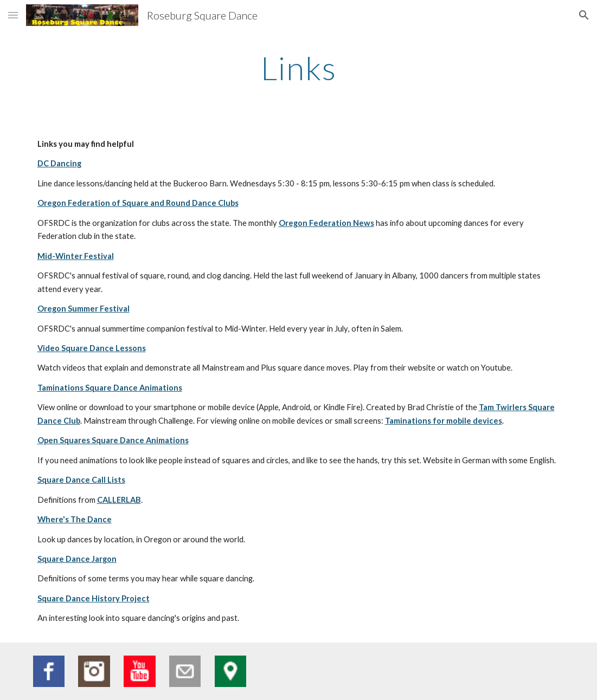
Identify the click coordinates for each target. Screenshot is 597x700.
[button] (13, 15)
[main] (298, 68)
